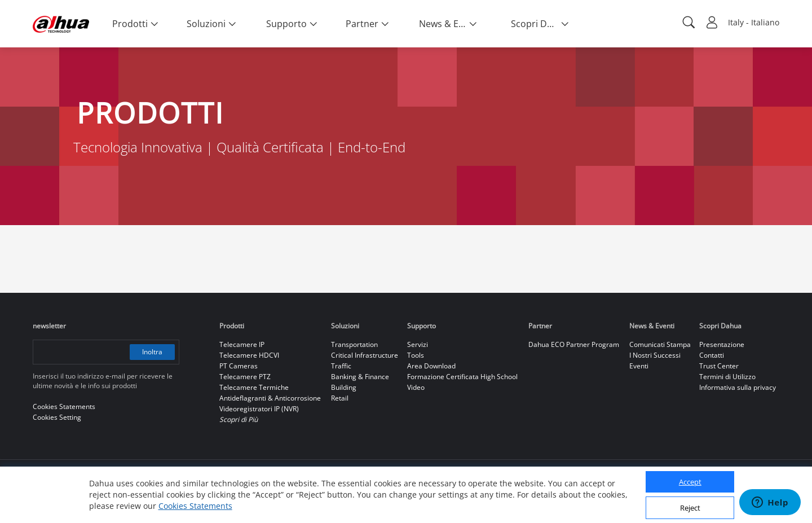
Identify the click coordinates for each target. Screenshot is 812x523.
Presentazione (722, 344)
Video (416, 387)
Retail (340, 398)
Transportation (354, 344)
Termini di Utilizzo (727, 377)
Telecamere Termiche (254, 387)
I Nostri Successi (655, 355)
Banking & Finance (360, 377)
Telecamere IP (242, 344)
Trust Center (719, 366)
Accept (690, 482)
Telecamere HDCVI (249, 355)
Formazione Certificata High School (462, 377)
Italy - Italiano (754, 22)
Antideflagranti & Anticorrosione (270, 398)
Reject (690, 508)
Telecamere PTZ (245, 377)
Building (344, 387)
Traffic (341, 366)
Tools (416, 355)
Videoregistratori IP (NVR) (259, 409)
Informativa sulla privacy (738, 387)
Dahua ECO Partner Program (574, 344)
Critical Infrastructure (365, 355)
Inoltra (152, 352)
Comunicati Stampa (660, 344)
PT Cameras (239, 366)
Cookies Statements (195, 506)
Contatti (712, 355)
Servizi (418, 344)
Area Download (431, 366)
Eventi (639, 366)
